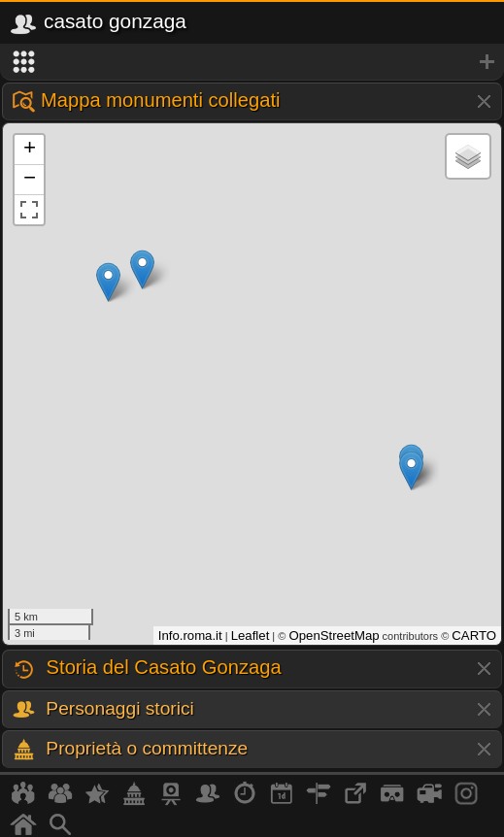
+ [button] (30, 150)
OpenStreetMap (334, 636)
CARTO (474, 636)
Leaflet (251, 636)
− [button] (30, 180)
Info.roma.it (190, 636)
